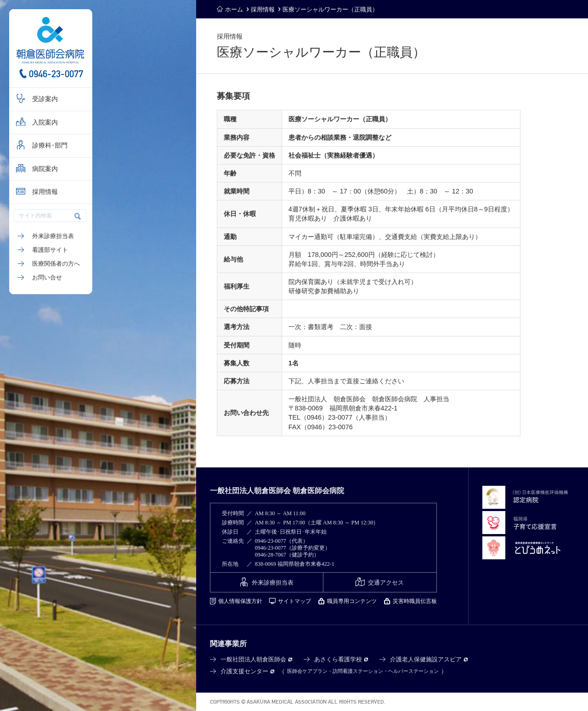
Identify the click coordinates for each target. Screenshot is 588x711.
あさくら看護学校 (338, 659)
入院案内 (45, 122)
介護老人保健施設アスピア (426, 659)
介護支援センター (244, 671)
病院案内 (45, 169)
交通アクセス (386, 583)
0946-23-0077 (56, 74)
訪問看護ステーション (358, 671)
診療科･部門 (50, 145)
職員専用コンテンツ (352, 601)
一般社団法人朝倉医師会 (253, 659)
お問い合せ (47, 277)
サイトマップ (294, 601)
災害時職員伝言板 (415, 601)
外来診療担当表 (53, 236)
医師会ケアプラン (307, 671)
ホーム (234, 9)
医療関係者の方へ (56, 264)
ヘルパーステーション (413, 671)
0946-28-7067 (271, 555)
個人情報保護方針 (240, 601)
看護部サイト (50, 250)
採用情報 (45, 192)
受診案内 (45, 99)
